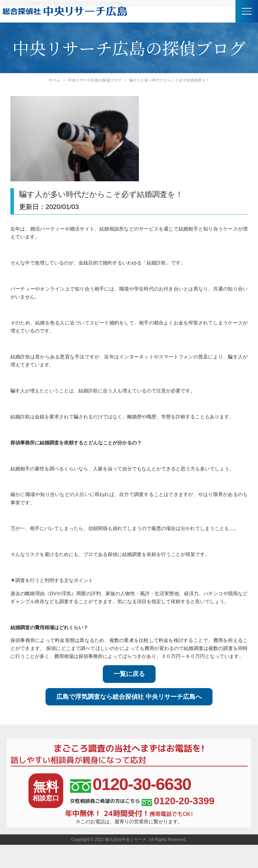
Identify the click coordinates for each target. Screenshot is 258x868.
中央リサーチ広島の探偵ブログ (95, 80)
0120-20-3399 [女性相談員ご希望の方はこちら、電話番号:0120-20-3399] (178, 801)
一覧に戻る (129, 674)
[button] (247, 11)
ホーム (54, 80)
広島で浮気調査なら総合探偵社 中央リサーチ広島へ (129, 697)
